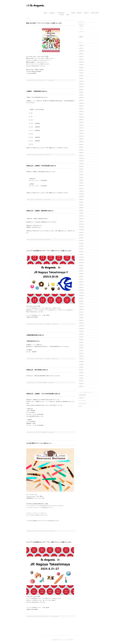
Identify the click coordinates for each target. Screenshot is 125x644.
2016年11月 (82, 260)
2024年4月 (81, 76)
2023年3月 (81, 100)
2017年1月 (81, 254)
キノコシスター (82, 401)
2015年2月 (81, 318)
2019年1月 (81, 188)
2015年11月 (82, 293)
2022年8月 (81, 106)
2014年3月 (81, 348)
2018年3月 (81, 216)
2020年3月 (81, 150)
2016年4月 (81, 279)
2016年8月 (81, 268)
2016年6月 (81, 274)
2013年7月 (81, 370)
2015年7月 (81, 304)
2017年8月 (81, 235)
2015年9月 (81, 298)
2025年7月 (81, 56)
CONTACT (86, 13)
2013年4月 (81, 378)
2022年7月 (81, 109)
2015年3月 (81, 315)
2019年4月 (81, 180)
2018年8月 (81, 202)
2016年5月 (81, 276)
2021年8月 (81, 120)
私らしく (81, 406)
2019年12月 (82, 158)
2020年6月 (81, 144)
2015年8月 (81, 301)
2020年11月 (82, 133)
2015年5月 (81, 309)
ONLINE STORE (95, 13)
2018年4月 (81, 213)
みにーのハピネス (83, 403)
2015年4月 (81, 312)
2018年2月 (81, 219)
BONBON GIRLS (83, 395)
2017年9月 (81, 232)
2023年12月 (82, 84)
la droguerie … (52, 13)
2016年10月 (82, 263)
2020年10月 (82, 136)
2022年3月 (81, 114)
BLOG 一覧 (41, 531)
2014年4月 (81, 345)
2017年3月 (81, 249)
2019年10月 (82, 164)
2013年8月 (81, 367)
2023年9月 (81, 89)
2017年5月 (81, 243)
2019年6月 (81, 175)
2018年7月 (81, 205)
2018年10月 (82, 197)
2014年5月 (81, 342)
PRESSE (73, 13)
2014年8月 (81, 334)
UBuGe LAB (82, 398)
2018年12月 (82, 191)
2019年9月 (81, 166)
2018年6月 (81, 208)
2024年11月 (82, 62)
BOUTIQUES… (62, 13)
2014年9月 (81, 331)
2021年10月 (82, 117)
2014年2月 (81, 351)
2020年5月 (81, 147)
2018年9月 (81, 199)
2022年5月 (81, 111)
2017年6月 (81, 241)
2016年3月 (81, 282)
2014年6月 (81, 340)
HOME (45, 13)
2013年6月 (81, 373)
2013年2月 (81, 384)
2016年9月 (81, 265)
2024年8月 (81, 67)
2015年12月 (82, 290)
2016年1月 (81, 287)
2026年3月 (81, 45)
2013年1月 (81, 386)
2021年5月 (81, 125)
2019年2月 (81, 186)
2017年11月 (82, 227)
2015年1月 (81, 320)
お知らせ (41, 80)
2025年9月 (81, 54)
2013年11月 (82, 359)
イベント (45, 80)
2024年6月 (81, 70)
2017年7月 (81, 238)
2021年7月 (81, 122)
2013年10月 (82, 362)
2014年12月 (82, 323)
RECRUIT (79, 13)
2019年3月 (81, 183)
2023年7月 (81, 95)
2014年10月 (82, 329)
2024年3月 (81, 78)
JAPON (68, 15)
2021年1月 (81, 131)
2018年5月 (81, 210)
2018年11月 (82, 194)
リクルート (82, 31)
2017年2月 (81, 252)
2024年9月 (81, 65)
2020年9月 (81, 139)
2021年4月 (81, 128)
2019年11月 (82, 161)
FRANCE (62, 15)
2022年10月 (82, 103)
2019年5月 (81, 177)
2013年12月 (82, 356)
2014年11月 (82, 326)
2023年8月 (81, 92)
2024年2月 (81, 81)
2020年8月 (81, 142)
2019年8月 (81, 169)
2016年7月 (81, 271)
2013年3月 (81, 381)
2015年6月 (81, 307)
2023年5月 (81, 98)
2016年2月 (81, 285)
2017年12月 (82, 224)
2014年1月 (81, 353)
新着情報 (48, 324)
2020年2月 (81, 153)
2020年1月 (81, 155)
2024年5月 (81, 73)
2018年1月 (81, 221)
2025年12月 (82, 51)
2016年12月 (82, 257)
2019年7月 (81, 172)
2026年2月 (81, 48)
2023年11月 (82, 87)
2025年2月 (81, 59)
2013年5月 (81, 375)
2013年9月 (81, 364)
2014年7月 (81, 337)
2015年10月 (82, 296)
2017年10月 (82, 230)
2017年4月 (81, 246)
